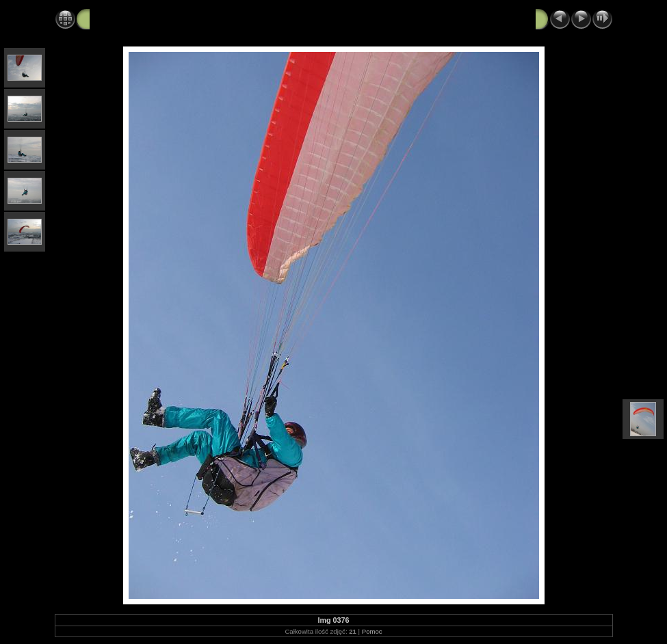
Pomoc (372, 631)
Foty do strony (174, 18)
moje (231, 18)
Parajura (109, 18)
